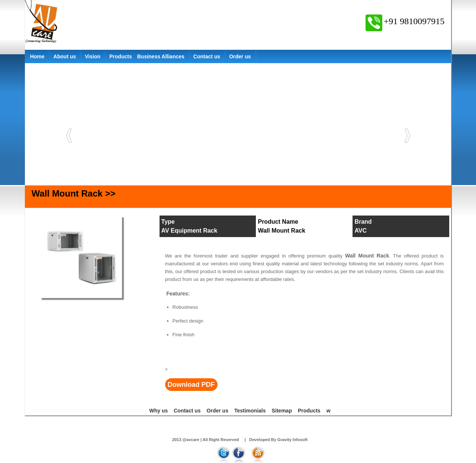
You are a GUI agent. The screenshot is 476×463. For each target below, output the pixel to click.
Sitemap (282, 411)
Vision (93, 56)
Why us (158, 411)
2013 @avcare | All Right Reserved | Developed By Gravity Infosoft (240, 440)
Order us (240, 56)
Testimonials (250, 411)
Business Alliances (161, 56)
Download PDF (191, 385)
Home (37, 56)
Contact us (207, 56)
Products (121, 56)
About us (65, 56)
